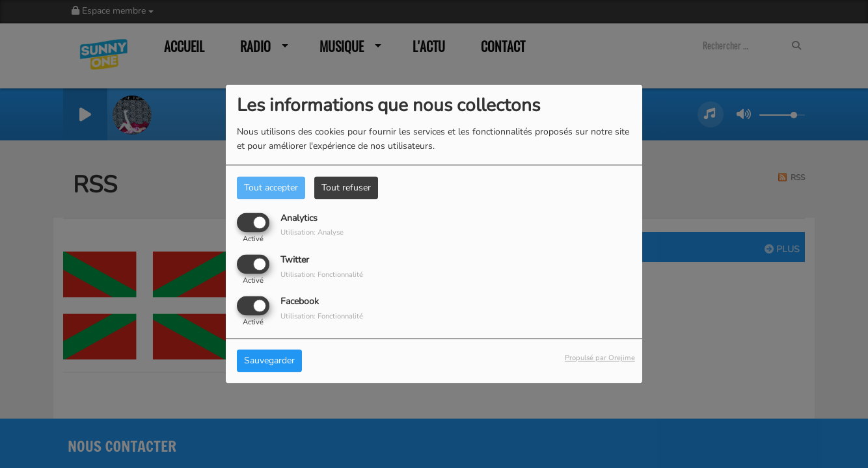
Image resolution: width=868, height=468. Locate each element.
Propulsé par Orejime (600, 358)
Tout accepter (271, 188)
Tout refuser (346, 188)
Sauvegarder (269, 361)
